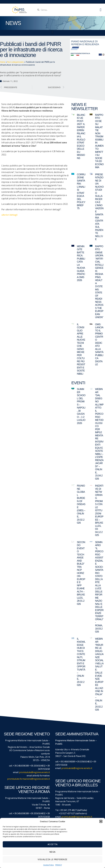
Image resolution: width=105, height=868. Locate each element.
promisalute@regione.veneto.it (34, 772)
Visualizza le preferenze (52, 859)
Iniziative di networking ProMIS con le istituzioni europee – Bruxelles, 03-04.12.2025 (99, 510)
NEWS (13, 23)
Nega (52, 852)
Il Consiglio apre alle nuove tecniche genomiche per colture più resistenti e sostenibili (81, 349)
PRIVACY (59, 865)
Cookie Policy (49, 865)
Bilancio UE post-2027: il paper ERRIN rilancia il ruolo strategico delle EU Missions (81, 137)
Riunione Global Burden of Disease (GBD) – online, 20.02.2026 (81, 504)
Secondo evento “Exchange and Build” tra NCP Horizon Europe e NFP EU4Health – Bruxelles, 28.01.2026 (81, 573)
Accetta (53, 844)
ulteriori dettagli (9, 215)
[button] (101, 821)
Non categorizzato (15, 62)
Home (3, 62)
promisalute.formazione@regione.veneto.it (29, 779)
